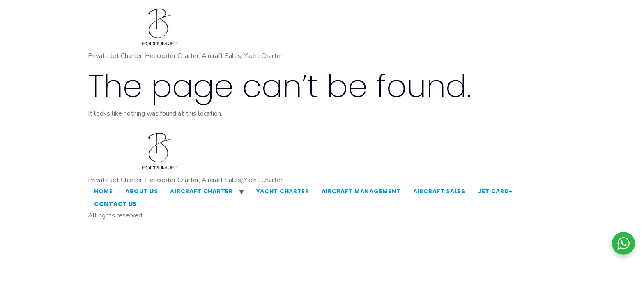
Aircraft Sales (439, 191)
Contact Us (115, 204)
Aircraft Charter (201, 191)
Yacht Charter (283, 191)
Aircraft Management (361, 191)
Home (103, 191)
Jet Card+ (495, 191)
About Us (142, 191)
